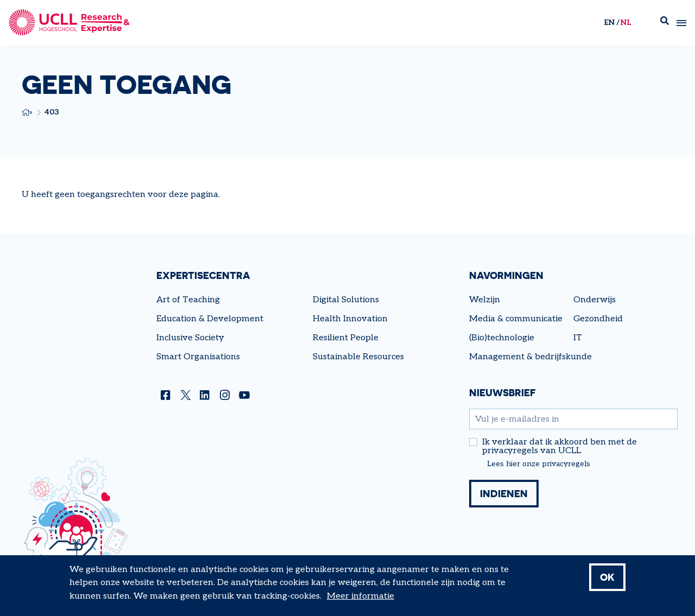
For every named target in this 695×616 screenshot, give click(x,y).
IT (578, 338)
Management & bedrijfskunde (530, 357)
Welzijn (485, 300)
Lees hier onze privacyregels (539, 464)
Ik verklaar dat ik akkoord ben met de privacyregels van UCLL (560, 447)
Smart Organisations (198, 357)
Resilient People (346, 338)
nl (626, 23)
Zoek (665, 23)
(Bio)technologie (502, 338)
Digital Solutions (346, 300)
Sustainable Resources (358, 357)
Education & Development (210, 319)
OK (607, 577)
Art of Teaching (188, 300)
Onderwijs (595, 300)
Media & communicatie (516, 319)
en (609, 23)
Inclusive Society (190, 338)
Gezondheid (598, 319)
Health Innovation (350, 319)
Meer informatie (361, 596)
